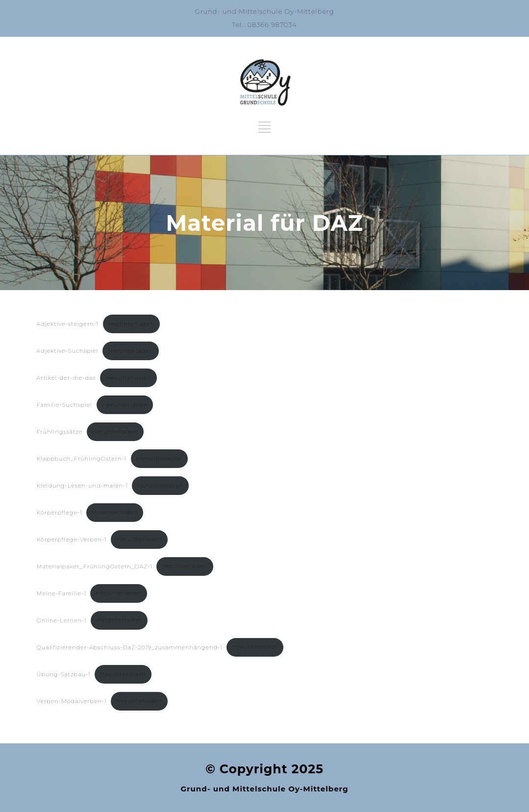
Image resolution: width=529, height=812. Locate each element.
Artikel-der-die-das (66, 378)
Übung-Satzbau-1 (64, 674)
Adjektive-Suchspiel (68, 351)
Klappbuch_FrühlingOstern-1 (82, 459)
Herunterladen (131, 324)
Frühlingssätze (60, 432)
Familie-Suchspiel (65, 405)
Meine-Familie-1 (62, 593)
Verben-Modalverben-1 (72, 701)
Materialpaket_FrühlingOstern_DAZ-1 (95, 566)
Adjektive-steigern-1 (68, 324)
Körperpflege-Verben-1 (72, 539)
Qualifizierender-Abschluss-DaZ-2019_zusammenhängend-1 (130, 647)
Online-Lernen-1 (62, 620)
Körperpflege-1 (60, 512)
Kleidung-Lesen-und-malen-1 (82, 486)
